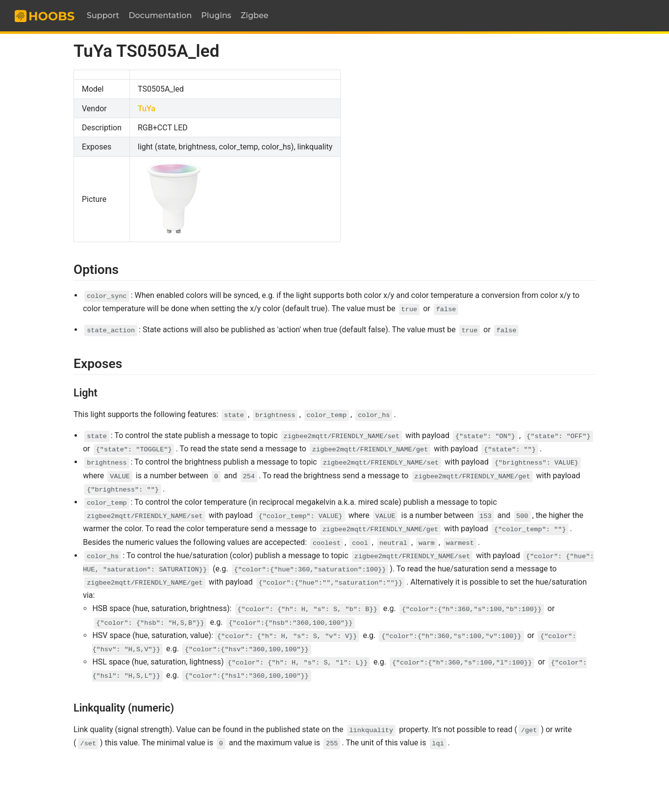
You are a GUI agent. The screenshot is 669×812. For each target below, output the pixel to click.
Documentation (160, 15)
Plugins (216, 15)
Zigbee (255, 15)
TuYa (147, 109)
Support (103, 15)
